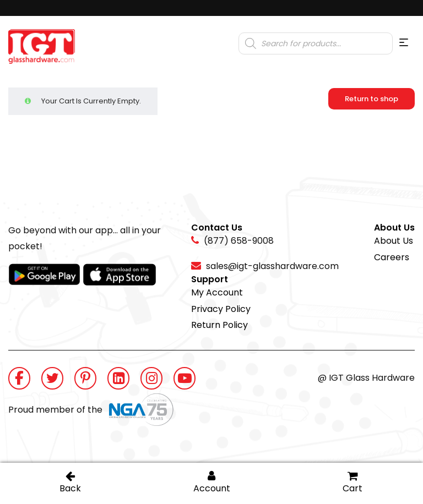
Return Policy (219, 325)
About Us (394, 241)
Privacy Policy (221, 309)
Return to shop (372, 99)
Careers (392, 257)
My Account (217, 292)
